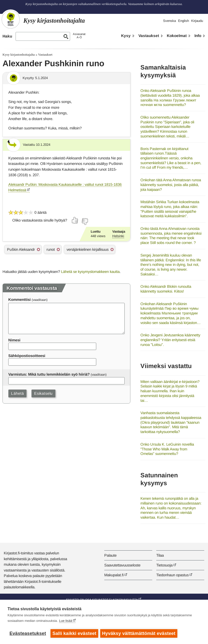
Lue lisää (66, 621)
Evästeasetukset (28, 633)
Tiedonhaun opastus (172, 575)
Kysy (126, 36)
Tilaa (160, 555)
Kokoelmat (177, 36)
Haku (7, 36)
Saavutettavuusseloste (122, 565)
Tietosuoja (164, 565)
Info (198, 36)
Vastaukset (149, 36)
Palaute (110, 555)
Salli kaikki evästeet (74, 633)
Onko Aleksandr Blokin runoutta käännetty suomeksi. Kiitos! (166, 289)
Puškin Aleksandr (21, 249)
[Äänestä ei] (85, 222)
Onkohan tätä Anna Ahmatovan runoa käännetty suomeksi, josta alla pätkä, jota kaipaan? (171, 185)
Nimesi (14, 340)
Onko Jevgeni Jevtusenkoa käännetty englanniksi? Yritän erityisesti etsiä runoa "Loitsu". (170, 340)
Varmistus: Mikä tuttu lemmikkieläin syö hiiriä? (49, 374)
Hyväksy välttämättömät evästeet (139, 633)
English (184, 21)
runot (51, 249)
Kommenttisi (19, 299)
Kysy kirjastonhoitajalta (19, 55)
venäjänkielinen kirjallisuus (88, 249)
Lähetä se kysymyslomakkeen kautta (90, 272)
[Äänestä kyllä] (75, 220)
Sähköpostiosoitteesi (27, 356)
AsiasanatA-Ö (79, 36)
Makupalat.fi (114, 575)
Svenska (169, 21)
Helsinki (118, 236)
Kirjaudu (197, 21)
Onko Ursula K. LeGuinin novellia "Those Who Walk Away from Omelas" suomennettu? (167, 449)
